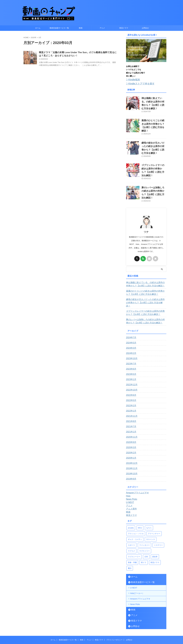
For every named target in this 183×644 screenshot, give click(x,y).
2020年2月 (131, 432)
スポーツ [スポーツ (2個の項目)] (131, 524)
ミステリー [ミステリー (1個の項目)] (158, 524)
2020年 (34, 38)
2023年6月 (131, 348)
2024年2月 (131, 332)
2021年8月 (131, 400)
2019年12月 (131, 442)
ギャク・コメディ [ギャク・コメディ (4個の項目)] (135, 518)
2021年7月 (131, 405)
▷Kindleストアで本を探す (138, 83)
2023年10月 (131, 337)
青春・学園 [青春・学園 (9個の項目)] (132, 541)
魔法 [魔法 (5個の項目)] (130, 547)
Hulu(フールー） (137, 572)
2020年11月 (131, 416)
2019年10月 (131, 453)
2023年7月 (131, 343)
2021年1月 (131, 411)
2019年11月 (131, 447)
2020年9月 (131, 421)
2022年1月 (131, 390)
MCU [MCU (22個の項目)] (140, 507)
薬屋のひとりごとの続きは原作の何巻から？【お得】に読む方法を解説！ (154, 119)
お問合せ (145, 28)
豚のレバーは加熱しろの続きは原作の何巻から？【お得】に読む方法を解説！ (154, 176)
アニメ (102, 28)
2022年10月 (131, 369)
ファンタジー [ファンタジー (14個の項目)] (144, 524)
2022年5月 (131, 379)
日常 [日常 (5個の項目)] (146, 536)
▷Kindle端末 (132, 79)
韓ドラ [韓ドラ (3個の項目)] (144, 541)
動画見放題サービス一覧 (59, 28)
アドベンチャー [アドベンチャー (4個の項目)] (154, 513)
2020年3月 (131, 426)
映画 (81, 28)
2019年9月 (131, 458)
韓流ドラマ (124, 28)
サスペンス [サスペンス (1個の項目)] (151, 518)
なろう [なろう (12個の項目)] (149, 507)
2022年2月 (131, 385)
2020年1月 (131, 437)
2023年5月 (131, 353)
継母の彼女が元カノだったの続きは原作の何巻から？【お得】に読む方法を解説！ (154, 138)
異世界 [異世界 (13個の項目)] (155, 536)
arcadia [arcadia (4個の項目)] (131, 507)
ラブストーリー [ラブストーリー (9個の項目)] (134, 536)
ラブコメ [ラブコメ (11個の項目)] (131, 530)
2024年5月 (131, 322)
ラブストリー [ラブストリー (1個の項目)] (144, 530)
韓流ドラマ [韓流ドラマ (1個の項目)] (155, 541)
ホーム (38, 28)
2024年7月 (131, 316)
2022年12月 (131, 364)
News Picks (135, 583)
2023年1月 (131, 358)
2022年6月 (131, 374)
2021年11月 (131, 395)
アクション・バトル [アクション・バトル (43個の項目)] (136, 513)
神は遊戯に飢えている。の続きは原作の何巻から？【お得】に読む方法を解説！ (154, 100)
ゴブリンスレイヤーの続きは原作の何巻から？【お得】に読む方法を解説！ (154, 157)
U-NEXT (134, 567)
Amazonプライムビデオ (140, 578)
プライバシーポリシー (114, 619)
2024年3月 (131, 327)
